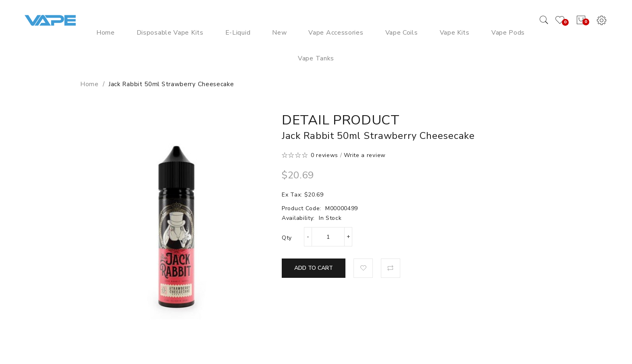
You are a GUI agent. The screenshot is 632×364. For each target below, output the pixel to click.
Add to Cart (314, 268)
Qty (287, 238)
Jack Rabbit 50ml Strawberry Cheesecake (171, 84)
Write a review (365, 155)
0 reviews (324, 155)
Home (89, 84)
